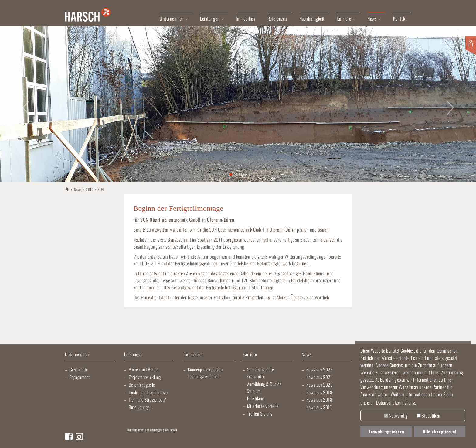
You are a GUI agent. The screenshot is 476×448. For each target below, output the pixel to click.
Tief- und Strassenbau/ (148, 399)
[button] (24, 104)
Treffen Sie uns (260, 413)
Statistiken (429, 416)
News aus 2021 (319, 377)
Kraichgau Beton (320, 439)
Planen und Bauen (144, 369)
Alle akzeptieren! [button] (440, 431)
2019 (90, 189)
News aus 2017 (319, 407)
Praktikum (256, 398)
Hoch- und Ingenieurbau (148, 392)
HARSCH (67, 189)
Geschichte (79, 369)
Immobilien (246, 19)
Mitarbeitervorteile (263, 406)
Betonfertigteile (142, 385)
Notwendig (396, 416)
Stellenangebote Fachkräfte (260, 373)
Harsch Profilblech (291, 439)
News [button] (374, 19)
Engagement (80, 377)
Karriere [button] (346, 19)
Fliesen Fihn (346, 439)
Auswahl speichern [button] (386, 431)
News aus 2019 (320, 392)
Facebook (69, 437)
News (78, 189)
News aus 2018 (319, 399)
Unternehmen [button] (174, 19)
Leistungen (134, 355)
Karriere (250, 355)
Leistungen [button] (212, 19)
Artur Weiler (141, 439)
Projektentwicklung (145, 377)
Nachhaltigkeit (312, 19)
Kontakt (400, 19)
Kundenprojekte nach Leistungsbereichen (205, 373)
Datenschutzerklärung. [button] (396, 402)
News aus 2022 (320, 369)
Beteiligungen (140, 407)
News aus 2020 (320, 385)
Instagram (79, 437)
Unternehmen (77, 355)
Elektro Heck (209, 439)
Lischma (174, 439)
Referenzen (277, 19)
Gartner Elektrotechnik (252, 439)
